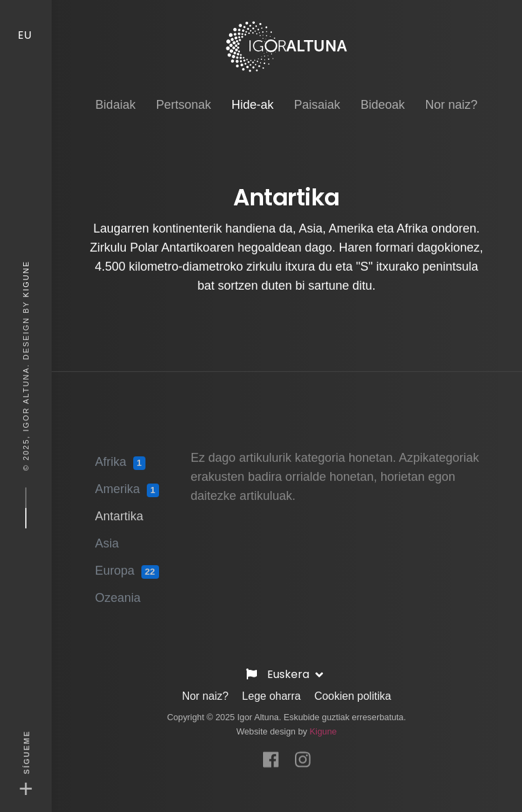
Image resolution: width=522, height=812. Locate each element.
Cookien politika (352, 693)
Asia (107, 539)
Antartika (119, 511)
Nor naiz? (205, 693)
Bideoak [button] (383, 94)
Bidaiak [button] (115, 94)
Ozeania (118, 593)
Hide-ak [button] (252, 92)
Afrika (120, 458)
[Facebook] (271, 751)
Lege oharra (271, 693)
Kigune (26, 279)
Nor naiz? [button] (452, 94)
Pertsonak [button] (183, 94)
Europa (127, 566)
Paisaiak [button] (317, 94)
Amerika (127, 485)
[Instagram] (303, 751)
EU (26, 23)
